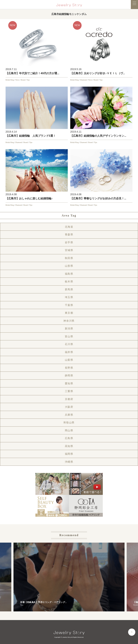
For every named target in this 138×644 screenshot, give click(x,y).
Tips (28, 80)
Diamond (83, 80)
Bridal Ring (10, 80)
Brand (23, 80)
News (17, 80)
